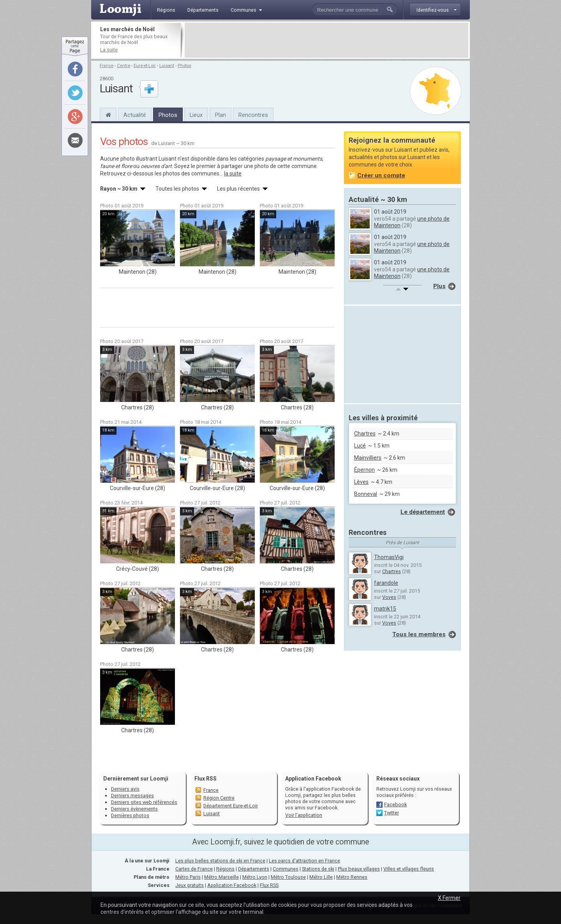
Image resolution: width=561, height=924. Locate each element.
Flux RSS (206, 779)
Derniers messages (132, 796)
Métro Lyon (255, 877)
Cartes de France (194, 869)
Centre (123, 66)
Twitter (392, 813)
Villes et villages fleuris (409, 869)
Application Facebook (232, 885)
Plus (439, 286)
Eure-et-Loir (145, 66)
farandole (386, 583)
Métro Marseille (221, 877)
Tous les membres (419, 634)
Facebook (395, 805)
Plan (221, 115)
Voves (389, 597)
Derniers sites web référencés (144, 802)
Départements (254, 869)
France (107, 66)
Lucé (360, 446)
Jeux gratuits (190, 885)
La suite (109, 50)
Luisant (167, 66)
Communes (286, 869)
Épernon (364, 470)
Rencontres (253, 115)
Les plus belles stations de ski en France (220, 861)
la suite (233, 173)
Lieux (196, 115)
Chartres (365, 434)
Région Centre (219, 798)
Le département (423, 512)
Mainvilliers (368, 458)
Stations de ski (318, 869)
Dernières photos (130, 815)
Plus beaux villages (359, 869)
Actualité (135, 115)
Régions (225, 869)
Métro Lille (321, 877)
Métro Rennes (352, 877)
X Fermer (449, 898)
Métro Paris (188, 877)
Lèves (361, 482)
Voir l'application (304, 815)
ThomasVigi (389, 557)
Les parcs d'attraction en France (304, 861)
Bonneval (366, 494)
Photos (184, 66)
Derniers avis (125, 789)
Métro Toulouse (288, 877)
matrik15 (385, 609)
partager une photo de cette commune (269, 166)
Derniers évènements (134, 809)
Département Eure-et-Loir (231, 806)
